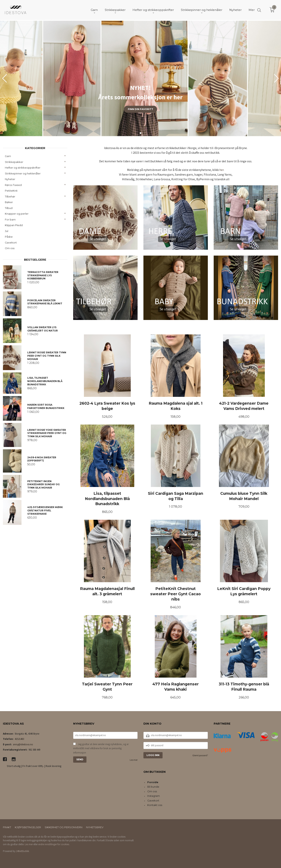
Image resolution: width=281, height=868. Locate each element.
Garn (8, 156)
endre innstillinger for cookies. (54, 844)
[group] (140, 78)
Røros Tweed (13, 185)
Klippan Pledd (14, 225)
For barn (10, 219)
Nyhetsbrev (95, 827)
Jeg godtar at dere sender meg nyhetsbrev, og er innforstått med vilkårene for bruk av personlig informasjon (101, 748)
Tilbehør (10, 196)
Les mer (134, 760)
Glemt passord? (200, 755)
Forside (153, 782)
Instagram (154, 796)
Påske (9, 237)
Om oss (10, 248)
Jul (7, 231)
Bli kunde (153, 787)
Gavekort (11, 243)
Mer (252, 10)
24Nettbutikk (23, 851)
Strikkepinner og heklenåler (23, 173)
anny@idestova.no (23, 744)
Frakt (7, 827)
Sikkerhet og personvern (64, 827)
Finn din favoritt (140, 109)
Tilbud (9, 208)
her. (222, 170)
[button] (276, 78)
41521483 (19, 739)
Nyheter (10, 179)
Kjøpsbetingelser (28, 827)
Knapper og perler (17, 214)
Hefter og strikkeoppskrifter (23, 168)
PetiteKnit (11, 191)
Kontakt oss (155, 805)
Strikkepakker (14, 162)
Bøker (9, 202)
